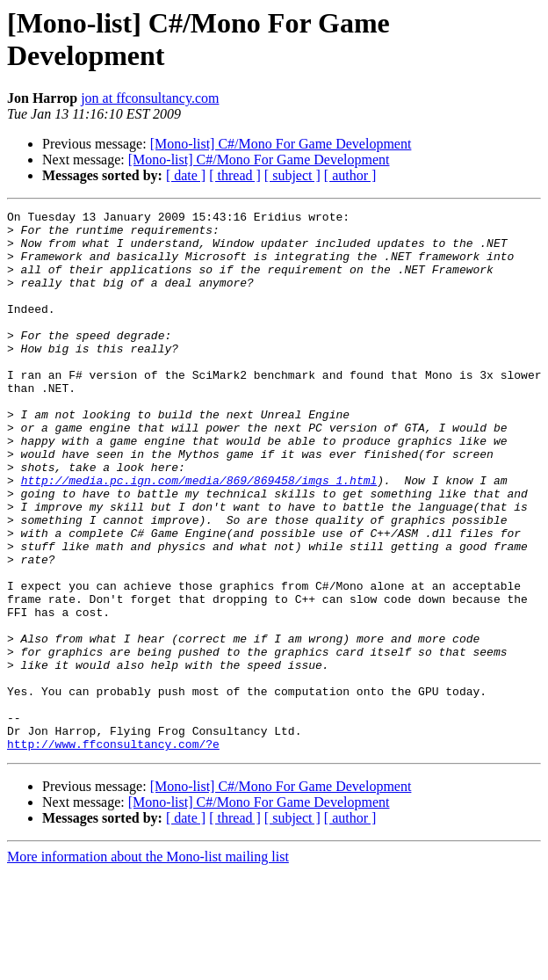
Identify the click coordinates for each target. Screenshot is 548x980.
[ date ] (186, 175)
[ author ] (350, 175)
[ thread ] (235, 175)
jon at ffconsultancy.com (150, 98)
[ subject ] (292, 175)
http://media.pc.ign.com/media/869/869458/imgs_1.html (199, 535)
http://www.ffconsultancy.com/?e (113, 852)
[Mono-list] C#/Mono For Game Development (281, 144)
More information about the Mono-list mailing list (148, 965)
